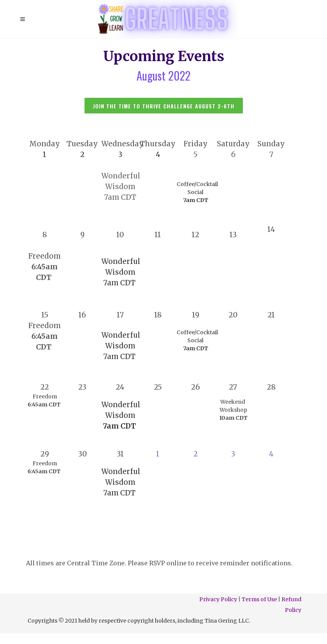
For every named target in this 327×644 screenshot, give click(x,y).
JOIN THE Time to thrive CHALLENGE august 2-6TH (164, 106)
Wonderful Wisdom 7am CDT (121, 346)
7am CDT (120, 197)
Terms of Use (259, 599)
